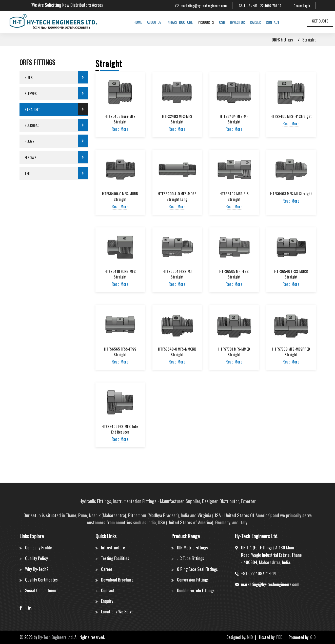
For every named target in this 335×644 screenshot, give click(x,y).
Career (251, 22)
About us (150, 22)
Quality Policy (36, 558)
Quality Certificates (41, 580)
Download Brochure (117, 580)
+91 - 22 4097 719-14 (267, 5)
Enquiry (107, 601)
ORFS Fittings (282, 40)
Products (202, 22)
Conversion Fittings (193, 580)
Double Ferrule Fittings (196, 590)
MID (250, 637)
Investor (233, 22)
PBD (279, 637)
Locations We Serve (117, 611)
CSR (218, 22)
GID (313, 637)
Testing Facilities (115, 558)
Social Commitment (42, 590)
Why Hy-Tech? (37, 569)
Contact (269, 22)
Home (134, 22)
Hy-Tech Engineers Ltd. (56, 637)
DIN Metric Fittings (192, 548)
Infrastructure (176, 22)
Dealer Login (302, 5)
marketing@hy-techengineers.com (204, 5)
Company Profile (38, 548)
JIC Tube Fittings (191, 558)
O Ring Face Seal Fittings (198, 569)
